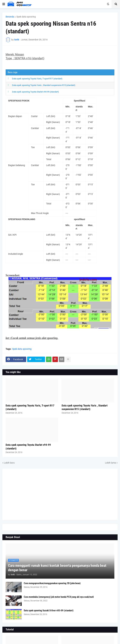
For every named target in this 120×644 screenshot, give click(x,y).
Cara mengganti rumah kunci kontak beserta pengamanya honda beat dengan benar (57, 567)
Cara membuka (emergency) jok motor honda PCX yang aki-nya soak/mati (59, 596)
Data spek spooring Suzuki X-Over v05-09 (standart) (49, 610)
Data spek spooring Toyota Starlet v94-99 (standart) (35, 91)
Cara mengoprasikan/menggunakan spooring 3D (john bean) (52, 582)
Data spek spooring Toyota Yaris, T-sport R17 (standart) (37, 78)
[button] (4, 4)
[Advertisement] (60, 493)
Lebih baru (9, 462)
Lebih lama (111, 462)
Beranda (10, 17)
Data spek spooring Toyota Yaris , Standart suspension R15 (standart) (44, 85)
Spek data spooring (26, 17)
